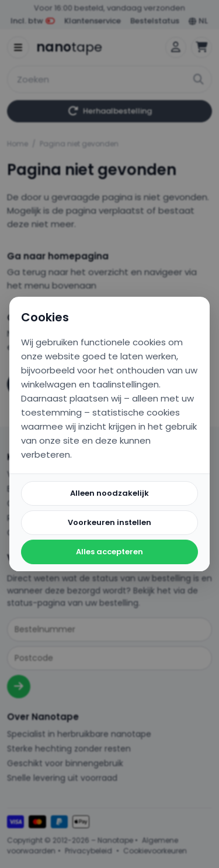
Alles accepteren (109, 552)
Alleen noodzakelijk (109, 493)
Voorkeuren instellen (109, 522)
